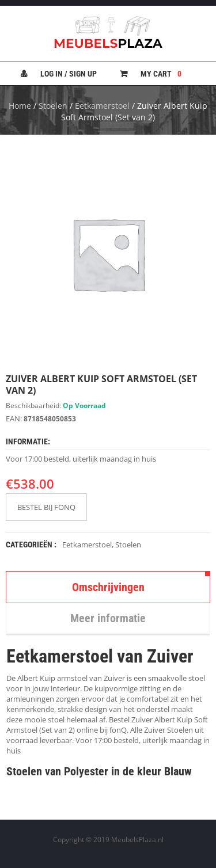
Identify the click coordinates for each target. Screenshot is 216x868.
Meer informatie (108, 618)
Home (20, 106)
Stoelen (53, 106)
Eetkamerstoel (102, 106)
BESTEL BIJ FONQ (46, 507)
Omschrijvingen (108, 587)
